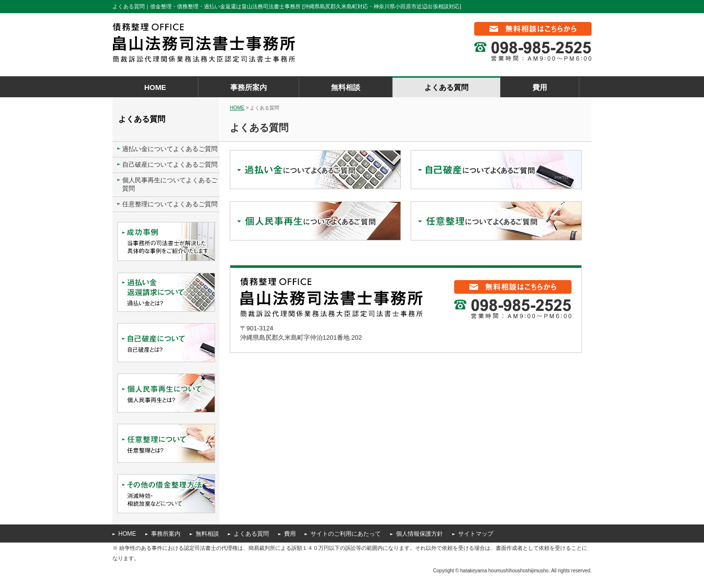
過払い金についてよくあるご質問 (170, 149)
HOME (155, 87)
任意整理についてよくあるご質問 (170, 204)
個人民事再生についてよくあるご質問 (170, 184)
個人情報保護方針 (419, 534)
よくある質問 (446, 87)
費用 (540, 87)
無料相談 (346, 87)
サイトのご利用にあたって (346, 534)
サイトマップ (476, 534)
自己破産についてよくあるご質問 (170, 164)
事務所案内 (249, 87)
